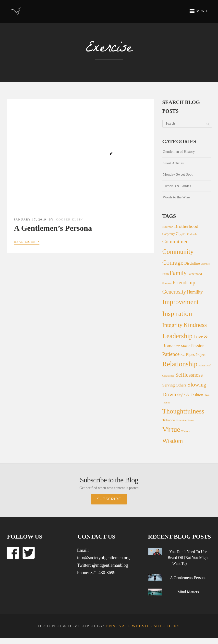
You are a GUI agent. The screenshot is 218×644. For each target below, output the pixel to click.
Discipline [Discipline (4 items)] (192, 263)
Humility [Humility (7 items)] (195, 292)
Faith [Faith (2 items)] (166, 274)
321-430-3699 (103, 573)
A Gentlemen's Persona (188, 578)
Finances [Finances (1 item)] (167, 283)
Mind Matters (188, 592)
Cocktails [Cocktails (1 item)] (192, 234)
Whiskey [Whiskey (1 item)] (186, 431)
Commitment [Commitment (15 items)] (176, 242)
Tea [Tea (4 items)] (207, 395)
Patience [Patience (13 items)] (171, 354)
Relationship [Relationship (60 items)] (180, 364)
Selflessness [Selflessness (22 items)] (189, 375)
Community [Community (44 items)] (178, 252)
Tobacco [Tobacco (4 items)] (169, 420)
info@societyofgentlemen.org (103, 558)
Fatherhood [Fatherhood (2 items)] (195, 274)
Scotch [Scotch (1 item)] (202, 366)
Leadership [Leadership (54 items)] (177, 336)
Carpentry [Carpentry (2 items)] (169, 234)
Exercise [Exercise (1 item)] (205, 264)
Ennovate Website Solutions (143, 626)
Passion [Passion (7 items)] (198, 346)
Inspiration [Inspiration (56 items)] (177, 314)
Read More (27, 241)
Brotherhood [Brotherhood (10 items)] (186, 226)
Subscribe (109, 499)
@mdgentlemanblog (110, 565)
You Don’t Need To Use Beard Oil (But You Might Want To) (188, 558)
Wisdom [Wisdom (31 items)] (173, 441)
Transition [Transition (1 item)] (181, 420)
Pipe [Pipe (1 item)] (183, 355)
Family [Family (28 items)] (178, 273)
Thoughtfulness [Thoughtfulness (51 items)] (183, 411)
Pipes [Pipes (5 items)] (190, 354)
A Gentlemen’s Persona (53, 228)
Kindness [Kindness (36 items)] (195, 325)
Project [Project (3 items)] (201, 355)
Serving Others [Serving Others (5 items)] (175, 385)
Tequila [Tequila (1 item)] (166, 403)
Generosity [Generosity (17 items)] (174, 292)
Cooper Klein (70, 219)
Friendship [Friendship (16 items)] (184, 283)
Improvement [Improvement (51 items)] (181, 302)
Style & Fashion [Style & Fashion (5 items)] (190, 395)
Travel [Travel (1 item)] (191, 420)
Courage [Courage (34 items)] (173, 262)
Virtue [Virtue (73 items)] (171, 429)
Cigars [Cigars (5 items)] (181, 234)
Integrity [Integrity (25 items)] (172, 325)
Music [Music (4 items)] (186, 346)
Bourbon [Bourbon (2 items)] (168, 227)
